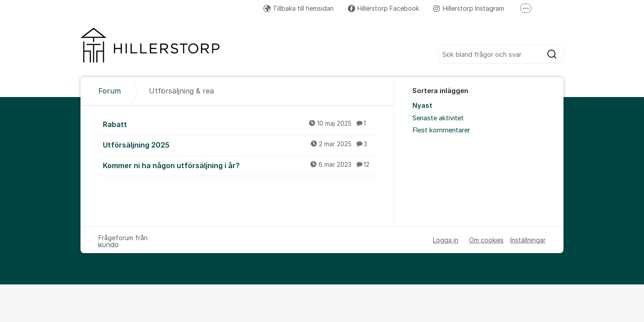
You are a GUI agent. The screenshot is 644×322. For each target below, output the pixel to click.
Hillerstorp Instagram (469, 8)
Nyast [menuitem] (422, 106)
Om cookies (486, 240)
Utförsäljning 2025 (240, 144)
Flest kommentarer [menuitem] (441, 130)
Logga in (446, 240)
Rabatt (240, 124)
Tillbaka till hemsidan (299, 8)
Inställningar (528, 240)
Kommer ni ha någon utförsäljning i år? (240, 165)
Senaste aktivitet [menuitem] (438, 118)
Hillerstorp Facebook (383, 8)
